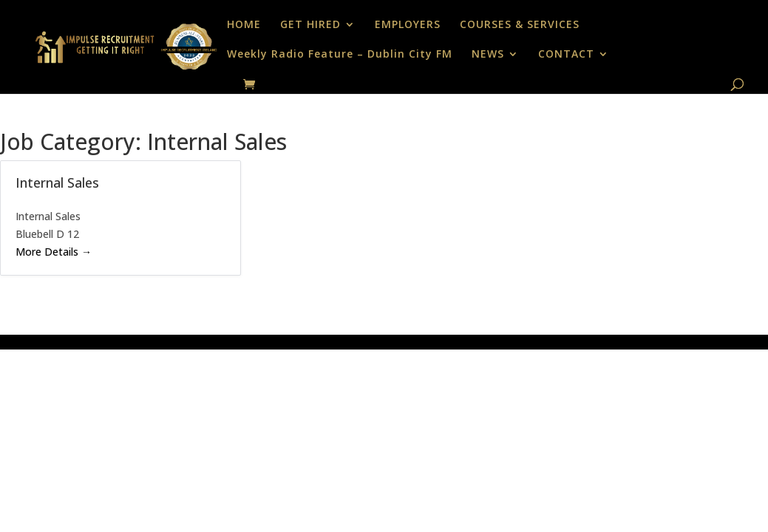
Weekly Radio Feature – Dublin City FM (340, 55)
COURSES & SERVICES (520, 25)
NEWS (488, 55)
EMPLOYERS (408, 25)
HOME (244, 25)
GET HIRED (310, 25)
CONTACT (566, 55)
